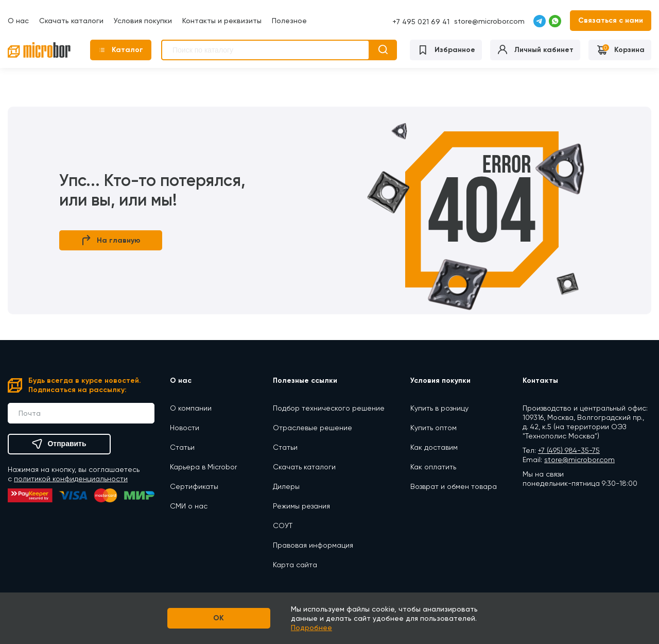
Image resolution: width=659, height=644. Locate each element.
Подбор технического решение (329, 408)
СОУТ (283, 526)
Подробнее (311, 628)
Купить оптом (433, 428)
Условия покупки (143, 21)
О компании (191, 408)
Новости (185, 428)
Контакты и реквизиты (222, 21)
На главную (111, 241)
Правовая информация (313, 545)
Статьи (182, 447)
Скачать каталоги (71, 21)
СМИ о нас (189, 506)
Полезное (289, 21)
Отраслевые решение (313, 428)
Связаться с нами (611, 20)
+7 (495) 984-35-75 (569, 450)
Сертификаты (194, 486)
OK (219, 618)
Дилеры (286, 486)
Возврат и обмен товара (454, 486)
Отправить (59, 444)
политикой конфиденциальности (71, 479)
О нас (18, 21)
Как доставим (434, 447)
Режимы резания (301, 506)
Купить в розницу (439, 408)
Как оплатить (433, 467)
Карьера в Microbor (203, 467)
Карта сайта (295, 565)
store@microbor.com (489, 21)
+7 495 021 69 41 (421, 22)
